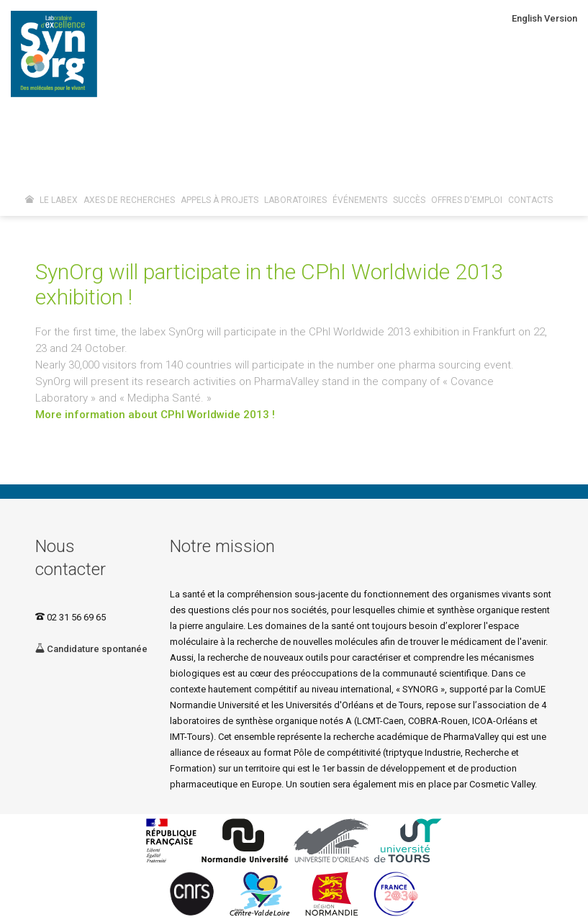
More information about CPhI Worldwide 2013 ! (155, 415)
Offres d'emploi (467, 200)
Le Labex (59, 200)
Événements (360, 200)
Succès (409, 200)
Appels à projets (220, 200)
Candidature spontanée (91, 649)
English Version (544, 18)
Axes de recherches (129, 200)
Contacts (530, 200)
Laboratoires (295, 200)
